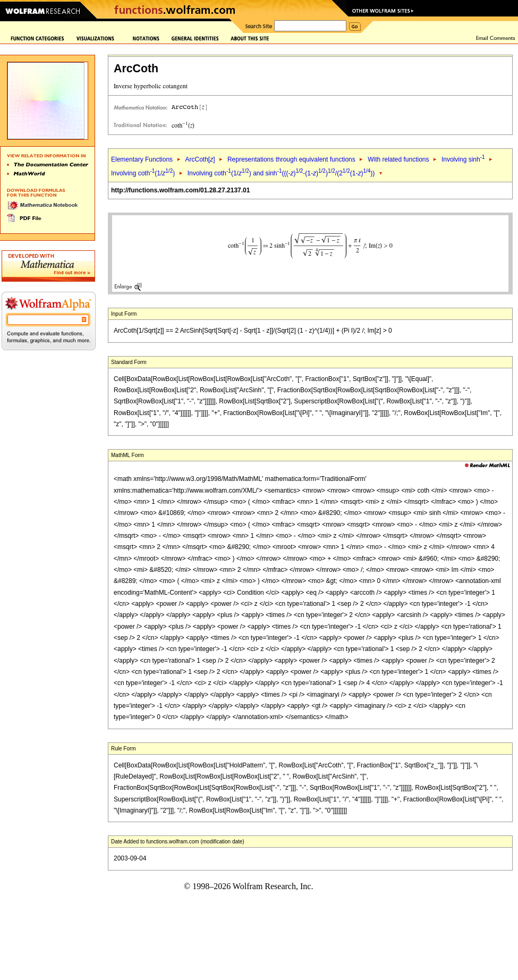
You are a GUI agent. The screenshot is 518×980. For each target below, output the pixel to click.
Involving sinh (463, 159)
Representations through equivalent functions (291, 159)
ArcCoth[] (200, 159)
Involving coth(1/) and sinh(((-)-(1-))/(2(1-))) (281, 173)
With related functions (398, 159)
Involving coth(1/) (143, 173)
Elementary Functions (142, 159)
